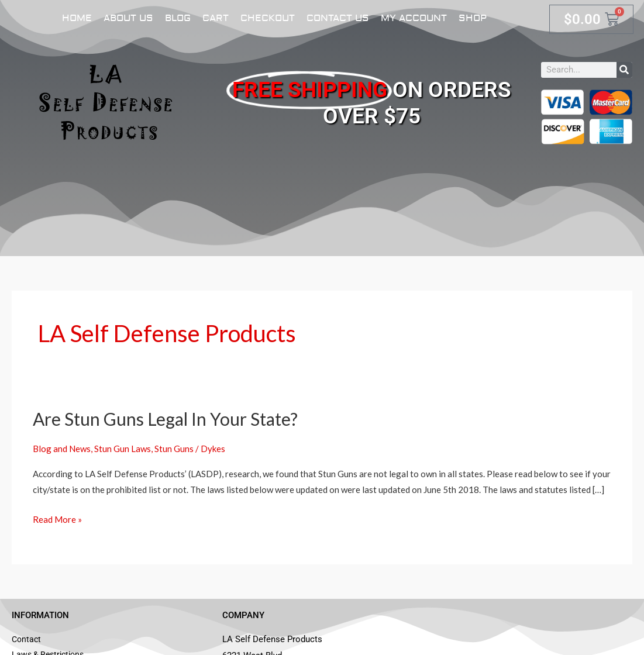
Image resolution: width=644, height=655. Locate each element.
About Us (128, 18)
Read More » (57, 518)
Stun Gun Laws (123, 449)
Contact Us (338, 18)
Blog (178, 18)
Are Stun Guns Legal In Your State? (165, 419)
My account (414, 18)
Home (77, 18)
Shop (473, 18)
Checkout (268, 18)
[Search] (624, 70)
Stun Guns (174, 449)
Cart (216, 18)
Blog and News (62, 449)
